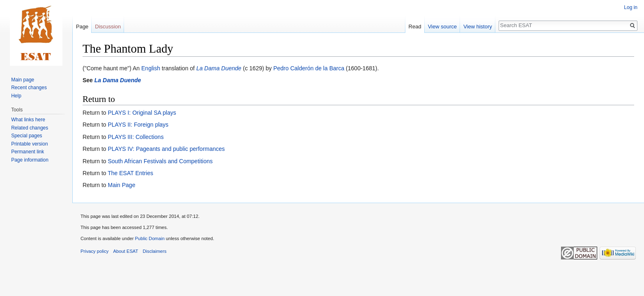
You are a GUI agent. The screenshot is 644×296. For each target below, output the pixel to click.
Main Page (121, 185)
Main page (23, 80)
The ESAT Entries (130, 173)
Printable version (29, 144)
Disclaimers (155, 251)
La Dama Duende (219, 68)
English (151, 68)
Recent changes (29, 88)
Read (415, 27)
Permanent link (28, 152)
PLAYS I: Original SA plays (142, 113)
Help (16, 96)
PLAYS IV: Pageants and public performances (166, 149)
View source (443, 27)
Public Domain (149, 238)
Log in (631, 7)
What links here (28, 120)
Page (82, 27)
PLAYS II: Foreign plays (138, 125)
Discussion (108, 27)
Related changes (30, 128)
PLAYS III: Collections (136, 137)
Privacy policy (94, 251)
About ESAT (126, 251)
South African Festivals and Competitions (160, 161)
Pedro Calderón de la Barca (309, 68)
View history (478, 27)
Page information (30, 160)
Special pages (26, 136)
